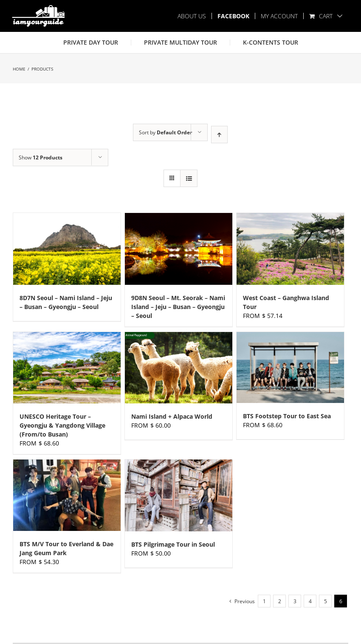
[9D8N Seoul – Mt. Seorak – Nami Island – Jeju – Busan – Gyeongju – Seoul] (179, 249)
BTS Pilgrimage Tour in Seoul (173, 544)
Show (41, 157)
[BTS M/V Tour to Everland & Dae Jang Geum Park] (67, 495)
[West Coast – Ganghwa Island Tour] (290, 249)
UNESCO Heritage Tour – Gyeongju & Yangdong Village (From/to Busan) (62, 425)
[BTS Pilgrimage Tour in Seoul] (179, 495)
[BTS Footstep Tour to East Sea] (290, 368)
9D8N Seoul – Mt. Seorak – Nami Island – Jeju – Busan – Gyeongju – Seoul (178, 307)
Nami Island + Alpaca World (172, 416)
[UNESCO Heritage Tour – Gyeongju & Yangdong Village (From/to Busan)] (67, 368)
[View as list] (189, 178)
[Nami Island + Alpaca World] (179, 368)
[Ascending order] (219, 135)
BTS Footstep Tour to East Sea (287, 416)
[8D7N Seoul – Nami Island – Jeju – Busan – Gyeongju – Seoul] (67, 249)
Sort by (165, 132)
